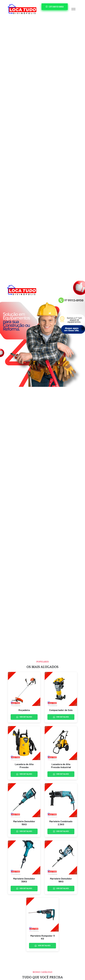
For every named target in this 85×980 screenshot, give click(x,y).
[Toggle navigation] (73, 9)
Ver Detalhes (24, 717)
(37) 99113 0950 (55, 7)
